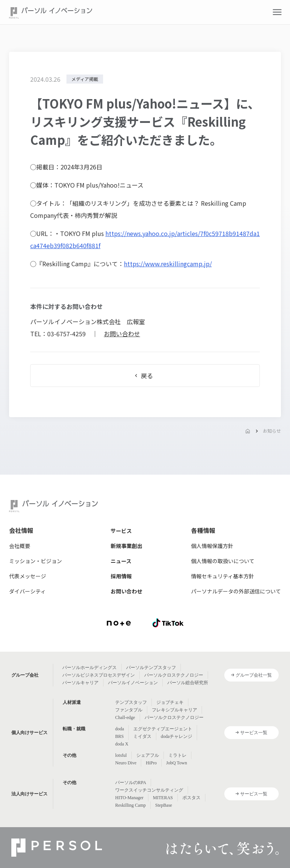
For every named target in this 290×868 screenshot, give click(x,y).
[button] (277, 12)
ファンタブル (129, 710)
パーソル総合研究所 (188, 683)
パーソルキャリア (80, 683)
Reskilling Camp (130, 805)
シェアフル (148, 755)
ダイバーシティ (27, 591)
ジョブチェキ (170, 702)
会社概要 (20, 546)
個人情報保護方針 (212, 546)
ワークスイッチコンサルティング (149, 790)
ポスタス (191, 798)
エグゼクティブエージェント (163, 729)
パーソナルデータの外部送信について (236, 591)
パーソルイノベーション (133, 683)
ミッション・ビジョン (35, 561)
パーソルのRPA (131, 783)
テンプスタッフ (131, 702)
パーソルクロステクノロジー (174, 675)
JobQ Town (177, 763)
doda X (122, 744)
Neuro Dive (126, 763)
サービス (121, 531)
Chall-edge (125, 717)
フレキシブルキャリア (174, 710)
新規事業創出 (126, 546)
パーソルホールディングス (89, 668)
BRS (120, 736)
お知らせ (272, 431)
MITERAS (163, 798)
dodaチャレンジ (177, 736)
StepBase (164, 805)
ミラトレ (177, 755)
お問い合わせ (122, 334)
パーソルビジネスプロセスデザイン (99, 675)
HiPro (151, 763)
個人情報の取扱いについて (223, 561)
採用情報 (121, 576)
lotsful (121, 755)
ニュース (121, 561)
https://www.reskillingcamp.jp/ (168, 264)
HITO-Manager (129, 798)
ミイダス (142, 736)
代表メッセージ (28, 576)
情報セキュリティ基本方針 (223, 576)
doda (120, 729)
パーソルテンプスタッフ (151, 668)
